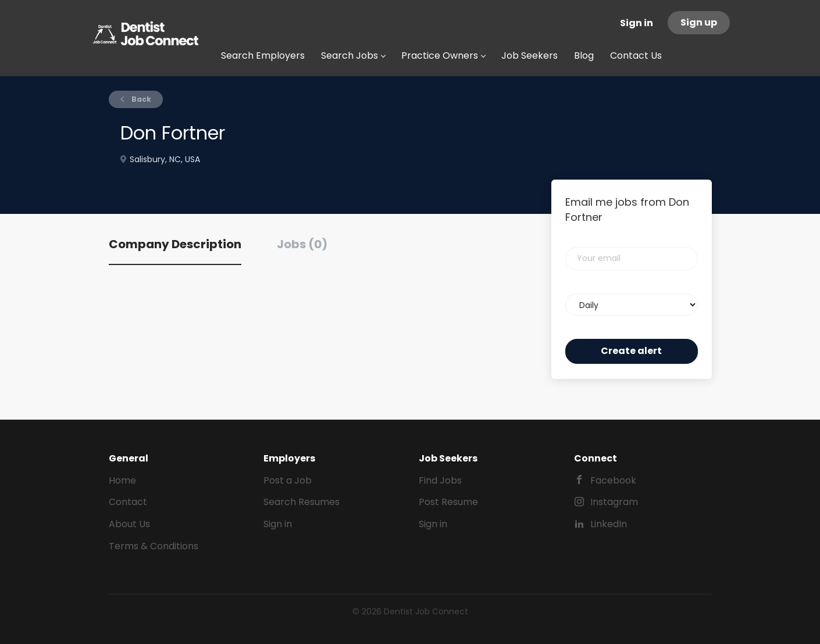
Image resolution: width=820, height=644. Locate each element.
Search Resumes (302, 502)
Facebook (613, 480)
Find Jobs (440, 480)
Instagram (614, 502)
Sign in (637, 23)
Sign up (699, 22)
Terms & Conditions (154, 546)
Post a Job (288, 480)
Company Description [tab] (175, 244)
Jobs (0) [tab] (302, 244)
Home (122, 480)
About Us (129, 524)
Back (140, 99)
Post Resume (448, 502)
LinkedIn (609, 524)
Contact (128, 502)
